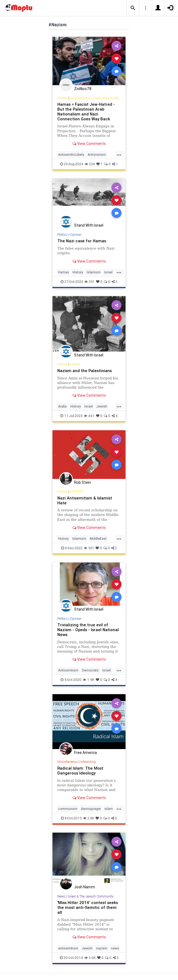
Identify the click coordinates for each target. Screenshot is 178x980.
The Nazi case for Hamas (82, 241)
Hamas (64, 272)
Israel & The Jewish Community (91, 896)
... (119, 154)
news (115, 948)
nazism (102, 948)
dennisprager (91, 809)
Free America (85, 753)
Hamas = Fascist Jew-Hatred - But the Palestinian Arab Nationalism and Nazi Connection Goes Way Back (86, 112)
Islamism (94, 272)
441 (89, 416)
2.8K (89, 818)
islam (109, 809)
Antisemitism (68, 670)
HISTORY (77, 491)
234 (90, 164)
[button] (133, 8)
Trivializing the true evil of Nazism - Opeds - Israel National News (88, 630)
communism (68, 809)
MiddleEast (98, 539)
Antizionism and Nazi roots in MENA (97, 98)
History (62, 98)
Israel (108, 272)
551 (89, 548)
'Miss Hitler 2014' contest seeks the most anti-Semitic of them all (88, 907)
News (61, 896)
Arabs (62, 406)
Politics (62, 235)
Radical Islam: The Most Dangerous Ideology (80, 771)
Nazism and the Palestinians (85, 371)
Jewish (102, 406)
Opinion (76, 235)
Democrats (90, 670)
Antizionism (97, 155)
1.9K (89, 680)
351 (90, 282)
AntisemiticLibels (71, 155)
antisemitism (68, 948)
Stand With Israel (89, 225)
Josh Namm (85, 887)
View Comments (89, 144)
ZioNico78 (83, 89)
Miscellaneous (68, 762)
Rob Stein (83, 482)
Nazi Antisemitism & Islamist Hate (85, 500)
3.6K (90, 958)
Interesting (88, 762)
